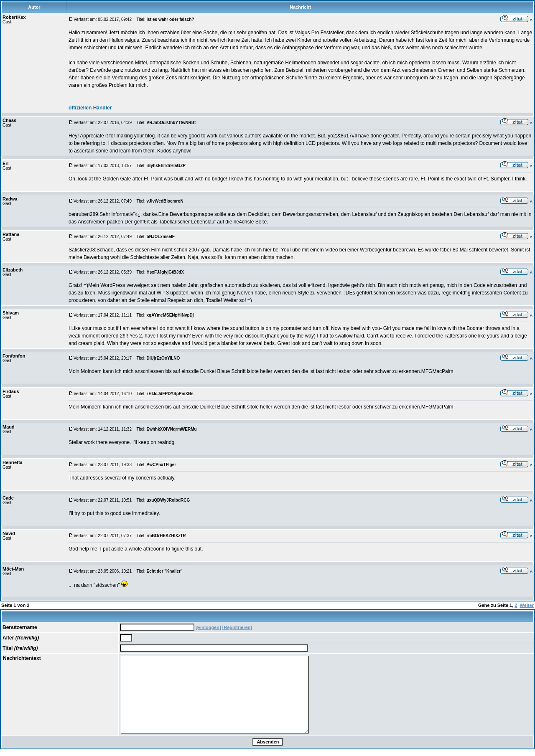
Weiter (527, 605)
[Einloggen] (208, 627)
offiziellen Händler (90, 108)
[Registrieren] (237, 627)
